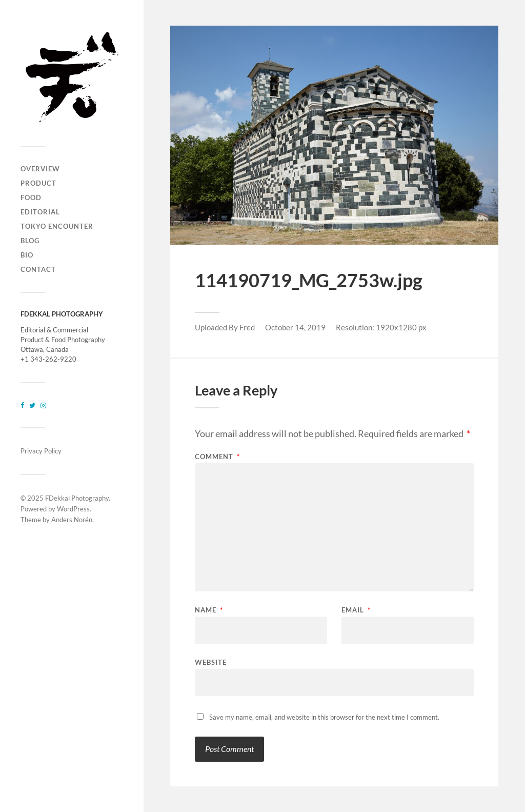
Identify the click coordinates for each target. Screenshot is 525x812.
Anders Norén (72, 520)
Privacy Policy (41, 451)
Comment (217, 457)
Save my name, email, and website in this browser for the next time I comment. (324, 717)
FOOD (31, 197)
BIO (27, 255)
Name (209, 610)
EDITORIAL (40, 212)
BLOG (30, 241)
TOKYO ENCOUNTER (57, 226)
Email (356, 610)
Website (211, 662)
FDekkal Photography (77, 498)
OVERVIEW (40, 169)
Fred (247, 327)
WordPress (73, 509)
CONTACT (38, 269)
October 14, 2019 (295, 327)
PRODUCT (38, 183)
